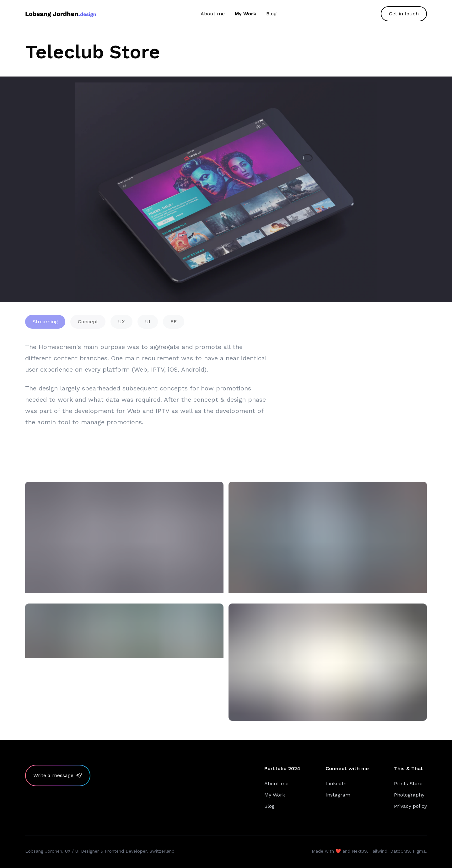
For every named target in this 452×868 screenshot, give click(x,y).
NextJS (359, 851)
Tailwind (379, 851)
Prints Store (408, 783)
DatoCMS (400, 851)
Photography (409, 795)
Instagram (338, 795)
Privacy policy (410, 806)
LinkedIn (336, 783)
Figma (419, 851)
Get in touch (404, 14)
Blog (271, 14)
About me (213, 14)
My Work (245, 14)
